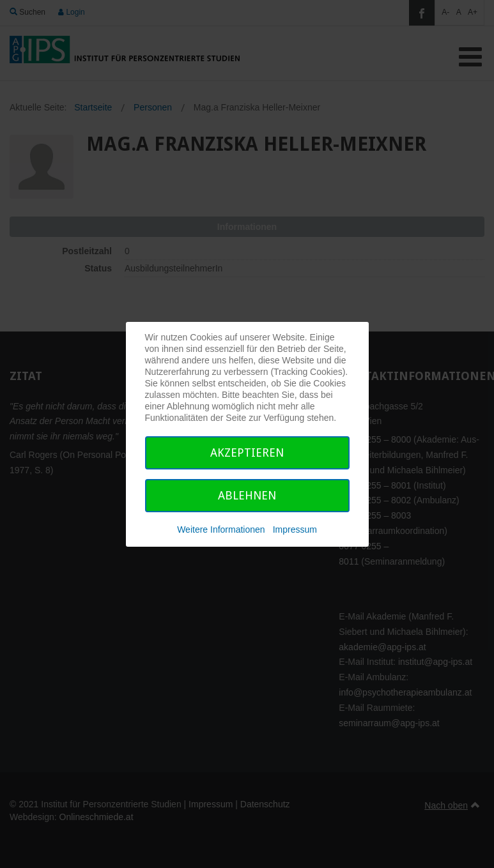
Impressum (295, 529)
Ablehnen (247, 495)
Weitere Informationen (221, 529)
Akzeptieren (247, 453)
